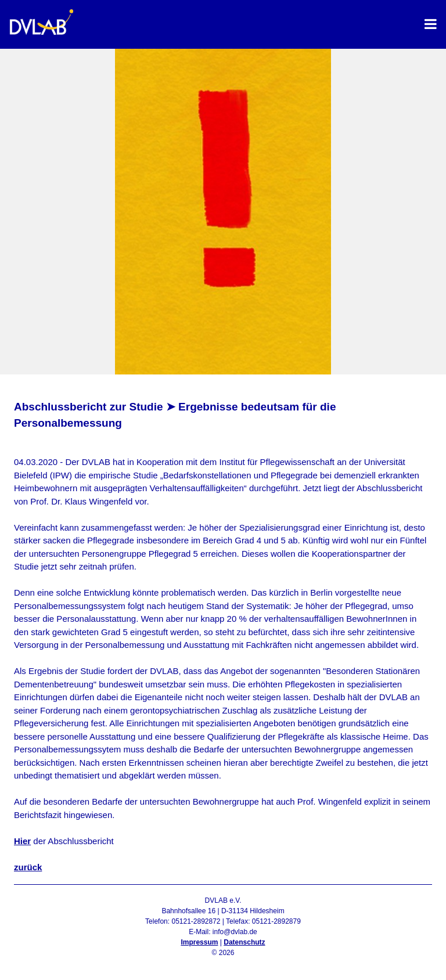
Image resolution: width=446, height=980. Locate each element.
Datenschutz (244, 942)
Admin (223, 963)
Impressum (199, 942)
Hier (22, 841)
